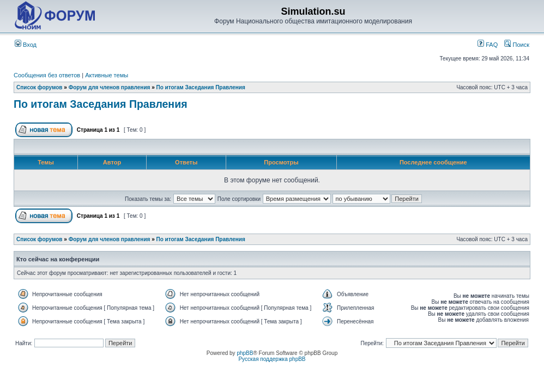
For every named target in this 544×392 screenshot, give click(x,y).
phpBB (245, 353)
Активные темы (107, 75)
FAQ (488, 45)
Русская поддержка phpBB (272, 359)
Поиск (517, 45)
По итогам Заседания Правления (201, 87)
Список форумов (40, 87)
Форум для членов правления (110, 87)
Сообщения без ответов (47, 75)
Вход (26, 45)
